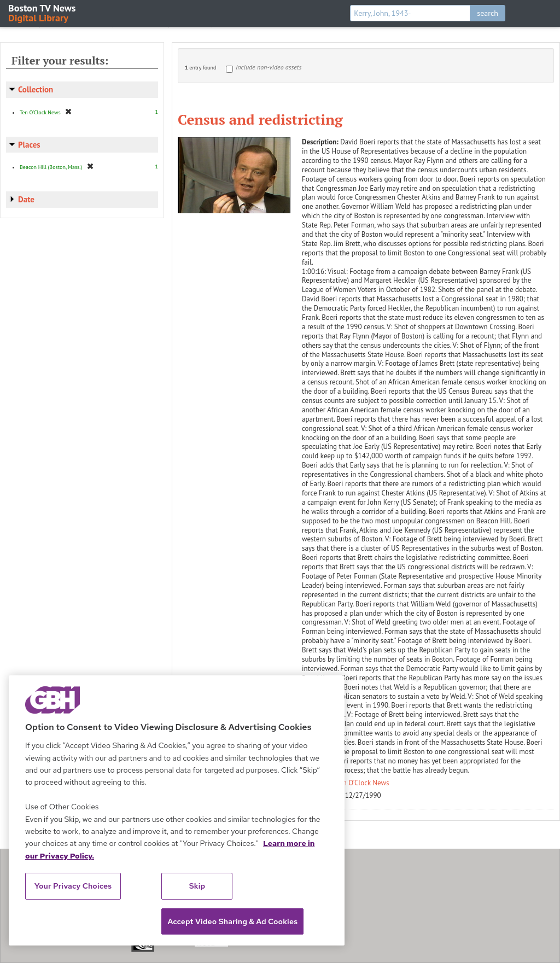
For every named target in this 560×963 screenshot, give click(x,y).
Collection (36, 89)
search (488, 13)
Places (29, 145)
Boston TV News (43, 12)
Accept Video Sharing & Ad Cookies (232, 921)
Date (26, 199)
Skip (197, 886)
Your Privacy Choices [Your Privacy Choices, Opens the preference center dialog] (73, 886)
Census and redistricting (260, 119)
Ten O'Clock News (363, 783)
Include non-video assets (269, 67)
